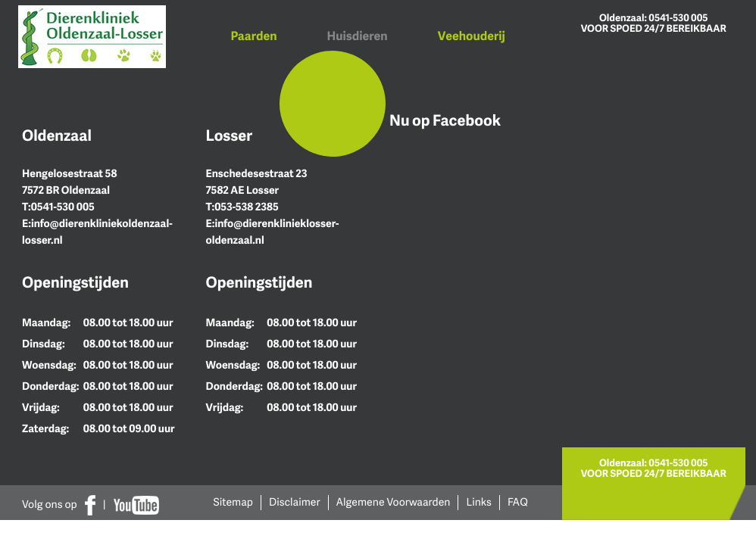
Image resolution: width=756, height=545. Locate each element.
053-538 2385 (247, 207)
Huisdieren (358, 36)
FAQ (518, 502)
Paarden (254, 36)
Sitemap (234, 502)
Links (478, 502)
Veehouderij (472, 36)
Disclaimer (295, 502)
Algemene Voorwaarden (394, 502)
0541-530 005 (678, 17)
